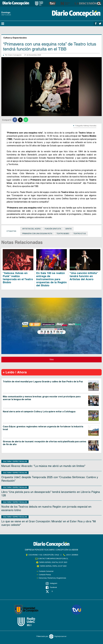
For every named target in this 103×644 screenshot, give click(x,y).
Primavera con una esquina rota (37, 234)
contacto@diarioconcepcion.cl (53, 559)
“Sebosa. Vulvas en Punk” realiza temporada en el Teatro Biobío (18, 278)
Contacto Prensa (45, 575)
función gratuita (53, 229)
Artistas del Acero (31, 229)
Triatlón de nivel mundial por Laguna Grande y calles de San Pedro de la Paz (43, 382)
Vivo (52, 359)
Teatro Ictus (80, 234)
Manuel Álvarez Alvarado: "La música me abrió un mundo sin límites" (43, 466)
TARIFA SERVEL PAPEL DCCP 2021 (53, 566)
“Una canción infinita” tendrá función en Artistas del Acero (84, 276)
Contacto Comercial (46, 571)
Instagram (51, 583)
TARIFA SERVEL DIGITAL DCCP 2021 (53, 562)
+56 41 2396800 (72, 555)
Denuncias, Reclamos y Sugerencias (52, 578)
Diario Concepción (15, 55)
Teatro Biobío (63, 234)
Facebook (51, 588)
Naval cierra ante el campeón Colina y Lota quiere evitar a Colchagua (39, 412)
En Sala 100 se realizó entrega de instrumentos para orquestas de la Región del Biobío (51, 279)
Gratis (68, 229)
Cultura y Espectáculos (15, 461)
